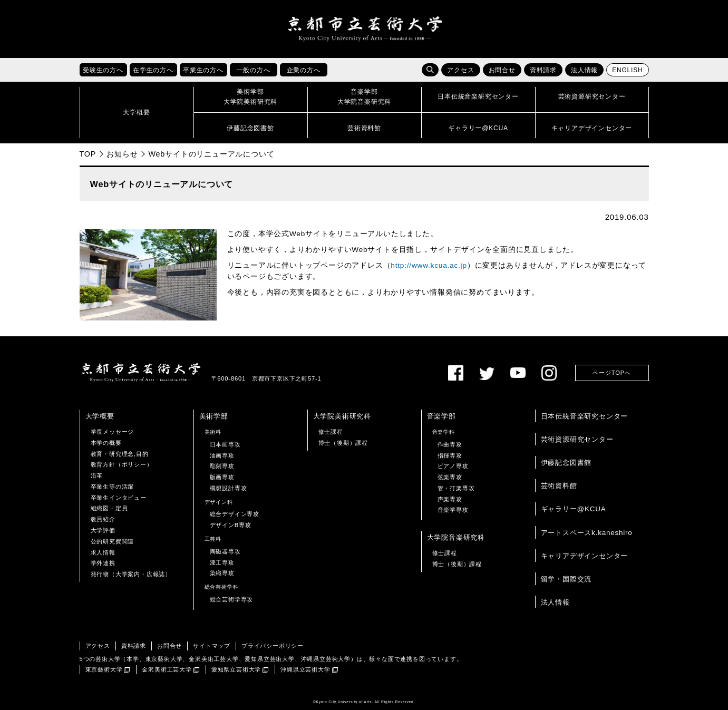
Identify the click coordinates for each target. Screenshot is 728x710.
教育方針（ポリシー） (122, 464)
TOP (88, 154)
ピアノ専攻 (453, 466)
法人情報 (584, 70)
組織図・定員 (109, 509)
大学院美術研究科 (342, 416)
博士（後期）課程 (343, 443)
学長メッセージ (113, 432)
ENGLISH (627, 70)
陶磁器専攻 (225, 551)
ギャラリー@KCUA (574, 509)
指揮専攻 (450, 455)
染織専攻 (222, 573)
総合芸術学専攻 (232, 599)
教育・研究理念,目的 (120, 454)
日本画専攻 (225, 444)
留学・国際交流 (566, 579)
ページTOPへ (611, 373)
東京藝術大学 (104, 669)
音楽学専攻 (453, 510)
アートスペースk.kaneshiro (587, 533)
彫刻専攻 (222, 466)
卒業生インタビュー (119, 498)
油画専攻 (222, 455)
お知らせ (122, 154)
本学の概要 (106, 443)
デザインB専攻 (231, 525)
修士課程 (331, 432)
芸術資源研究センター (577, 439)
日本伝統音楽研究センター (585, 416)
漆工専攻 (222, 562)
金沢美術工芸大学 (167, 669)
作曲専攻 (450, 444)
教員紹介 (103, 519)
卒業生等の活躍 (113, 487)
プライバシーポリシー (273, 646)
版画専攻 (222, 477)
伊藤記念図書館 (566, 463)
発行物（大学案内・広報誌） (131, 574)
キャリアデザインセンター (585, 556)
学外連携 (103, 563)
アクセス (460, 70)
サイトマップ (212, 646)
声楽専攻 (450, 499)
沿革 (97, 475)
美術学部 (214, 416)
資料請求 (543, 70)
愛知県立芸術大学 (236, 669)
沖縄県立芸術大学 (305, 669)
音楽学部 (441, 416)
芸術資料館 (559, 486)
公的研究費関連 (113, 541)
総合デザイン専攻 (235, 514)
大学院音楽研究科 (456, 537)
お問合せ (502, 70)
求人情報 (103, 552)
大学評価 (103, 530)
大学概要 (100, 416)
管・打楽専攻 (456, 488)
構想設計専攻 (229, 488)
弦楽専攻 (450, 477)
